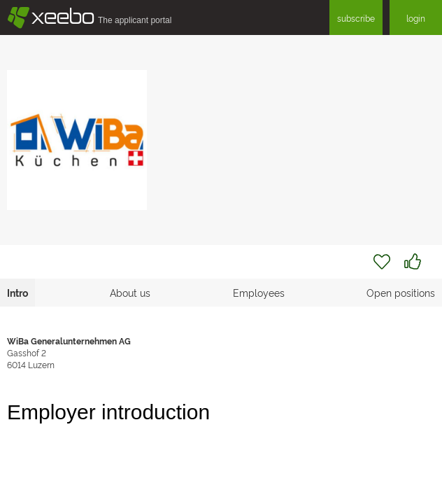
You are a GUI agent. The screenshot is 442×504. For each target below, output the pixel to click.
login (416, 18)
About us (130, 292)
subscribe (356, 18)
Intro (17, 292)
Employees (259, 292)
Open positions (401, 292)
